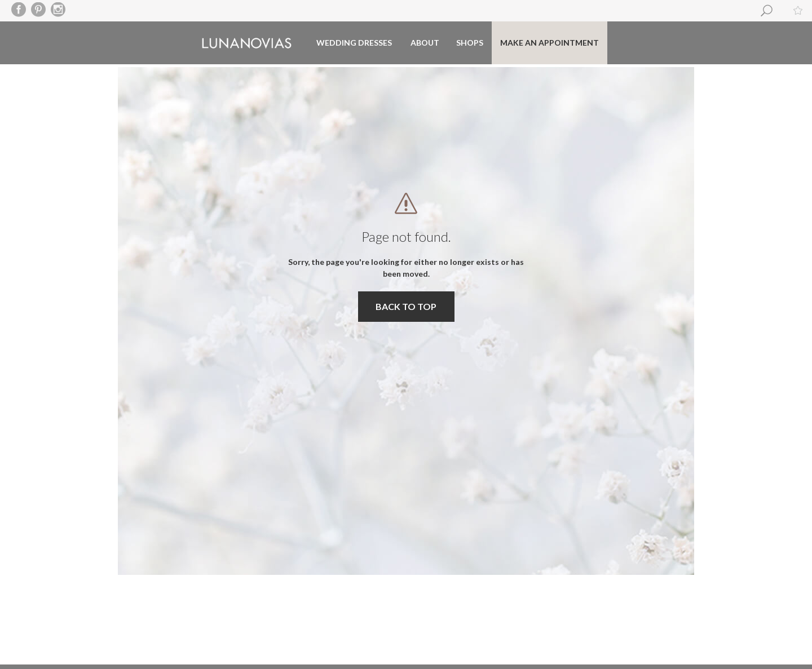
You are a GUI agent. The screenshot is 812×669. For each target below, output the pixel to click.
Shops (470, 43)
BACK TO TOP (406, 306)
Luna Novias (247, 43)
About (425, 43)
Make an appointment (550, 43)
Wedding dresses (354, 43)
